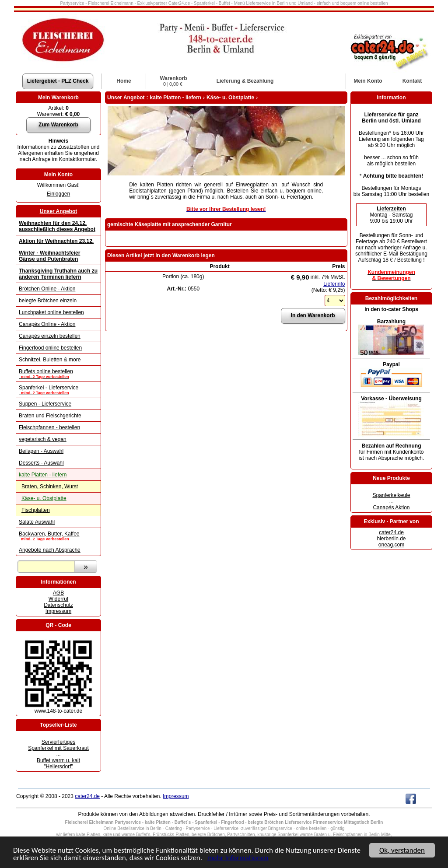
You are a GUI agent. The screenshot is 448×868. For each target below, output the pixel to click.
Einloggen (58, 194)
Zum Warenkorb (58, 125)
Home (124, 81)
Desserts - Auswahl (41, 463)
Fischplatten (36, 510)
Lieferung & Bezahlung (245, 81)
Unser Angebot (59, 211)
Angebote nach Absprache (50, 550)
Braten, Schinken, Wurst (50, 486)
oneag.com (391, 545)
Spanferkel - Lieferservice (58, 390)
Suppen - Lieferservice (45, 404)
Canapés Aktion (391, 507)
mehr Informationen (238, 858)
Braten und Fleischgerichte (50, 416)
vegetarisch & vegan (43, 439)
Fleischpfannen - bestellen (49, 427)
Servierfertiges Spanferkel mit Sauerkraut (58, 745)
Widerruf (58, 599)
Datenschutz (58, 605)
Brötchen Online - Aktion (47, 289)
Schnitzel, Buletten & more (50, 360)
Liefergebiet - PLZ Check (58, 81)
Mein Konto (58, 175)
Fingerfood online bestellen (50, 348)
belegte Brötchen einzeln (48, 301)
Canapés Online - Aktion (47, 324)
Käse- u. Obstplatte (44, 498)
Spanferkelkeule (391, 495)
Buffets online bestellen (58, 374)
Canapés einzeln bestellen (50, 336)
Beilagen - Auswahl (41, 451)
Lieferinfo (334, 284)
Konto (368, 81)
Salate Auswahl (37, 522)
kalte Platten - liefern (43, 475)
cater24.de (391, 532)
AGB (58, 593)
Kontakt (412, 81)
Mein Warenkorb (58, 98)
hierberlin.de (391, 539)
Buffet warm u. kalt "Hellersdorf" (58, 763)
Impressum (58, 611)
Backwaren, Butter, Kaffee (58, 536)
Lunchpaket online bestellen (51, 312)
